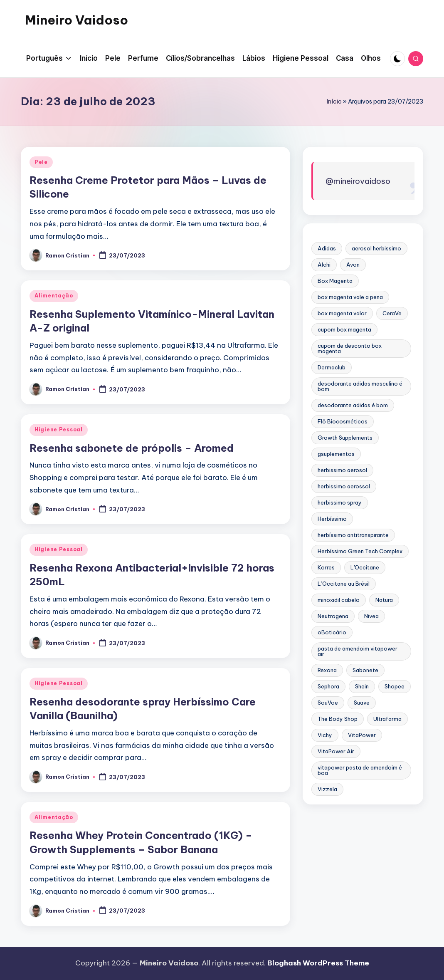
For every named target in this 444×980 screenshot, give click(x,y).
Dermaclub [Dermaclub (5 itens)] (332, 367)
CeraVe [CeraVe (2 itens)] (392, 313)
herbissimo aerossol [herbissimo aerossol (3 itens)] (344, 486)
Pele (41, 162)
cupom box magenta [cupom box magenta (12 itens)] (344, 329)
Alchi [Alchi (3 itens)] (324, 265)
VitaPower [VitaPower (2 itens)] (362, 735)
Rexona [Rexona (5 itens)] (327, 670)
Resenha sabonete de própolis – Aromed (132, 448)
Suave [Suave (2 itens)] (362, 703)
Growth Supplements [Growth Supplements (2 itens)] (345, 438)
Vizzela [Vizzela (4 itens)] (327, 789)
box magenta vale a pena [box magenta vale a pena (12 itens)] (350, 297)
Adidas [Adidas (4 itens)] (327, 248)
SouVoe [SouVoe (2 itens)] (328, 703)
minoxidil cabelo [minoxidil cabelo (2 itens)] (339, 600)
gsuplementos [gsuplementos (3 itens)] (336, 454)
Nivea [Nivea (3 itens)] (371, 616)
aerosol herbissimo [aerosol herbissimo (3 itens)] (376, 248)
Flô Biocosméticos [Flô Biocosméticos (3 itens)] (343, 421)
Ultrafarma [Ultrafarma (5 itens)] (387, 719)
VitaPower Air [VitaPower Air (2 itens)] (336, 751)
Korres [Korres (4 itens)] (326, 567)
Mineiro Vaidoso (76, 20)
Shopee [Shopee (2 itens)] (395, 686)
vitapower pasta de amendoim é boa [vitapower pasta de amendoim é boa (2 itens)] (360, 770)
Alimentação (54, 296)
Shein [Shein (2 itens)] (362, 686)
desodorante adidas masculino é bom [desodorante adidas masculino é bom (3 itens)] (360, 386)
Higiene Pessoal (59, 429)
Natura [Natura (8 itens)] (384, 600)
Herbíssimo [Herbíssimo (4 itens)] (332, 519)
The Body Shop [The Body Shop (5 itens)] (338, 719)
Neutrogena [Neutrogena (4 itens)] (333, 616)
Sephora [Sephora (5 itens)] (328, 686)
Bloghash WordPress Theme (318, 963)
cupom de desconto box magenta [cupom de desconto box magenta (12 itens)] (350, 348)
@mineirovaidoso (358, 181)
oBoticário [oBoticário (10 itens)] (332, 632)
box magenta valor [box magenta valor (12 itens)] (342, 313)
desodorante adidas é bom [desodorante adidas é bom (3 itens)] (353, 405)
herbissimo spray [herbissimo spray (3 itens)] (340, 502)
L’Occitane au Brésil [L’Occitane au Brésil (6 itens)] (344, 584)
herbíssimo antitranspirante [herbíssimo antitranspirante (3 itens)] (353, 535)
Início (334, 101)
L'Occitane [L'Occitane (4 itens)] (365, 567)
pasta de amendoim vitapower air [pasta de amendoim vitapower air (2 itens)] (358, 651)
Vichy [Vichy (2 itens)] (325, 735)
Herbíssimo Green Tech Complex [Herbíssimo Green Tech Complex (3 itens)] (360, 551)
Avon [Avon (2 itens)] (353, 265)
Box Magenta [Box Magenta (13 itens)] (335, 281)
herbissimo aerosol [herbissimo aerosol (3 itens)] (342, 470)
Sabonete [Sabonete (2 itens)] (365, 670)
